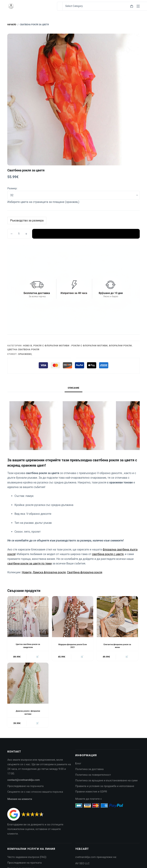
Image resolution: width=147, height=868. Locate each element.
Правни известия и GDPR (91, 793)
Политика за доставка (89, 771)
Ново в (28, 346)
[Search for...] (60, 6)
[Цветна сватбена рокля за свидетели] (28, 617)
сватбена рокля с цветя (108, 554)
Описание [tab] (74, 388)
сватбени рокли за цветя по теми (29, 563)
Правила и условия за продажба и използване (105, 788)
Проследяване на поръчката (25, 788)
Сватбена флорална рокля (85, 572)
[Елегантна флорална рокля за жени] (117, 617)
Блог (78, 765)
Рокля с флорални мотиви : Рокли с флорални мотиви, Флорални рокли (83, 346)
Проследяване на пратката (24, 864)
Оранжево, (25, 354)
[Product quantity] (19, 234)
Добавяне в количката (86, 234)
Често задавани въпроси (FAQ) (27, 858)
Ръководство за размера (27, 220)
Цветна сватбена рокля (23, 349)
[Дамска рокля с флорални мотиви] (28, 684)
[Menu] (138, 6)
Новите (27, 572)
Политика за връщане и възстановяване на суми (106, 782)
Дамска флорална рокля (49, 572)
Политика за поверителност (93, 776)
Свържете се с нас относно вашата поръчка (35, 793)
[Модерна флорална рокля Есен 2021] (73, 617)
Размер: (12, 188)
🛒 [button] (37, 657)
